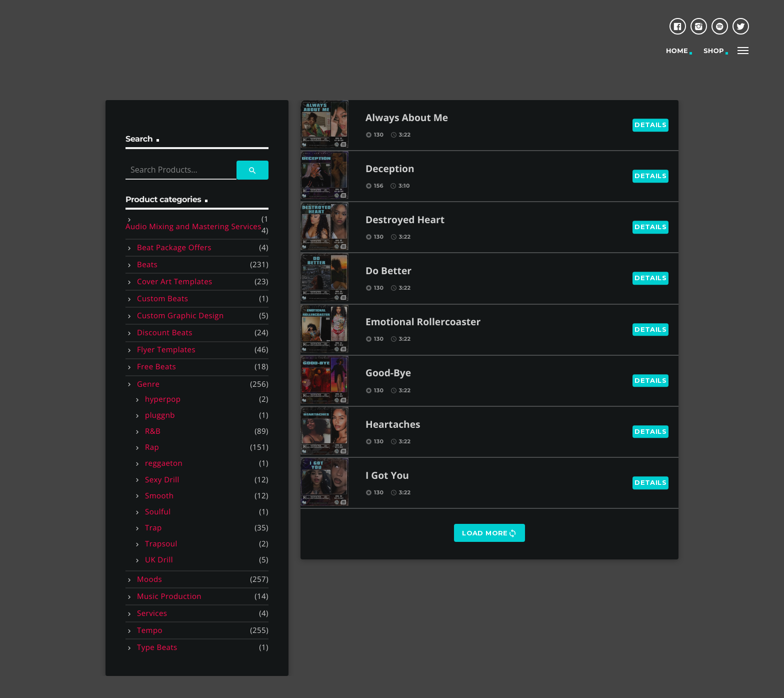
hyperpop (163, 399)
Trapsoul (161, 544)
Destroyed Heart (405, 220)
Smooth (159, 496)
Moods (149, 579)
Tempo (150, 630)
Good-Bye (388, 374)
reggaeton (164, 463)
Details (650, 125)
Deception (390, 169)
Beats (147, 265)
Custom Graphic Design (180, 316)
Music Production (169, 596)
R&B (153, 431)
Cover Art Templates (175, 282)
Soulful (158, 512)
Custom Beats (162, 299)
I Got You (387, 476)
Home (677, 51)
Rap (152, 447)
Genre (148, 384)
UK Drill (159, 560)
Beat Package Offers (174, 248)
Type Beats (157, 647)
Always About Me (407, 118)
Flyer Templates (166, 350)
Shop (714, 51)
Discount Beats (165, 333)
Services (152, 613)
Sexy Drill (162, 480)
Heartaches (393, 425)
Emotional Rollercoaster (423, 322)
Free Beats (156, 367)
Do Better (388, 271)
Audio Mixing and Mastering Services (193, 227)
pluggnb (160, 415)
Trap (153, 528)
